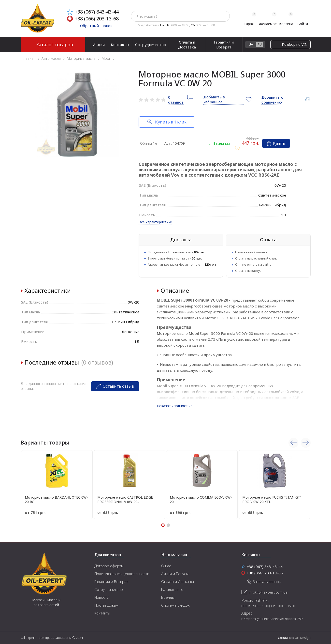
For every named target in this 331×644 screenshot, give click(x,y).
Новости (102, 597)
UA (296, 44)
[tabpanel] (77, 115)
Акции (99, 45)
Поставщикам (106, 605)
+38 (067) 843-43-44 (97, 12)
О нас (166, 566)
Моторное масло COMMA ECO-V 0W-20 (201, 500)
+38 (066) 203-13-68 (97, 19)
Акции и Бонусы (175, 574)
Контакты (120, 45)
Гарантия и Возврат (224, 45)
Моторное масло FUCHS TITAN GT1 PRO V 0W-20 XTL (272, 500)
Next (306, 443)
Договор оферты (109, 566)
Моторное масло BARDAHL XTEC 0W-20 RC (56, 500)
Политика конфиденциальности (122, 574)
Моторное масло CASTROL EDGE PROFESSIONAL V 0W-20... (125, 500)
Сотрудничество (151, 45)
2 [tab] (168, 525)
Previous (293, 443)
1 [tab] (163, 525)
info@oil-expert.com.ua (268, 592)
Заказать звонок (267, 582)
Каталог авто (172, 589)
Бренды (168, 597)
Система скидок (175, 605)
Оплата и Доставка (187, 45)
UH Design (303, 638)
